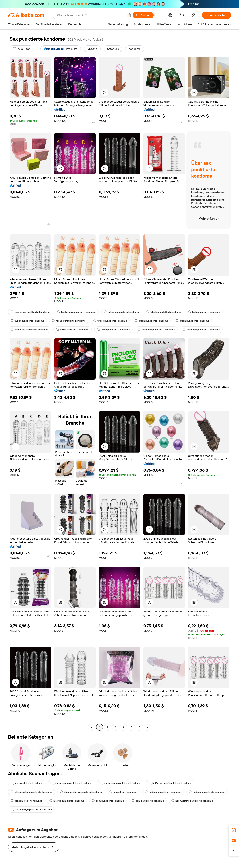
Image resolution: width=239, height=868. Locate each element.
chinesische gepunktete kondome (31, 792)
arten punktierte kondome (151, 321)
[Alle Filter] (21, 49)
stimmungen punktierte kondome (71, 783)
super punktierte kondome (27, 321)
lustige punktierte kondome (67, 801)
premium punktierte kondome (156, 330)
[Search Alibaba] (90, 15)
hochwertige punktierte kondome (192, 801)
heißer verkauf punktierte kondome (170, 783)
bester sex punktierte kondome (30, 312)
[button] (129, 15)
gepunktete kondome (123, 792)
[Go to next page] (147, 727)
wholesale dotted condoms (164, 312)
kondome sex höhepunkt (26, 801)
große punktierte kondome (69, 321)
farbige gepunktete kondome (163, 792)
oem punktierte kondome (108, 801)
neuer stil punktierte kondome (29, 330)
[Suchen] (143, 15)
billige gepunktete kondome (121, 312)
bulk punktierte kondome (204, 312)
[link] (234, 830)
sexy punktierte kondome (27, 783)
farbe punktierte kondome (73, 330)
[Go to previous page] (92, 727)
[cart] (183, 16)
